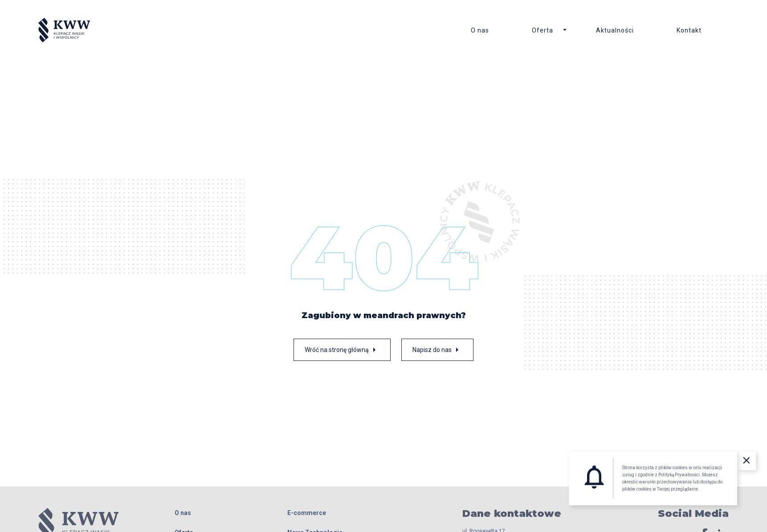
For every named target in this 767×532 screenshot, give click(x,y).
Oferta (543, 30)
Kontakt (689, 30)
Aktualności (615, 30)
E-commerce (307, 513)
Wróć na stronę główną (342, 350)
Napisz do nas (437, 350)
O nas (480, 30)
